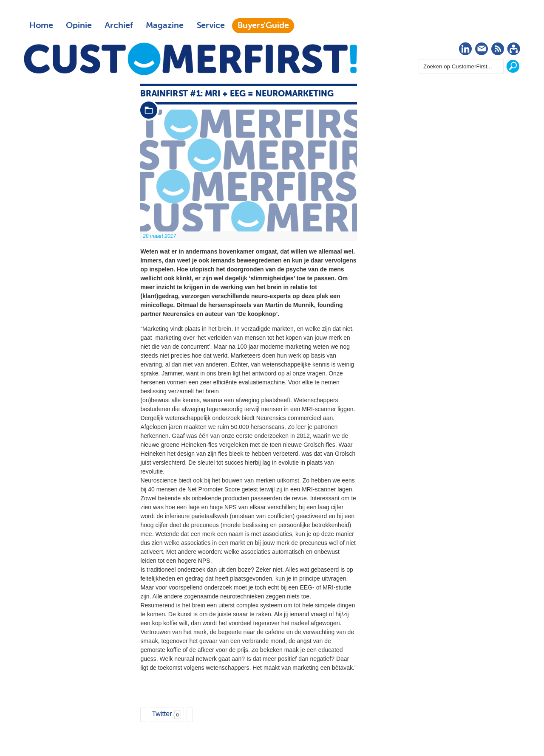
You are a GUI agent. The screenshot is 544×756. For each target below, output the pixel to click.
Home (41, 25)
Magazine (165, 25)
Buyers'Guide (263, 25)
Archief (119, 25)
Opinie (79, 25)
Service (211, 25)
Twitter (162, 714)
